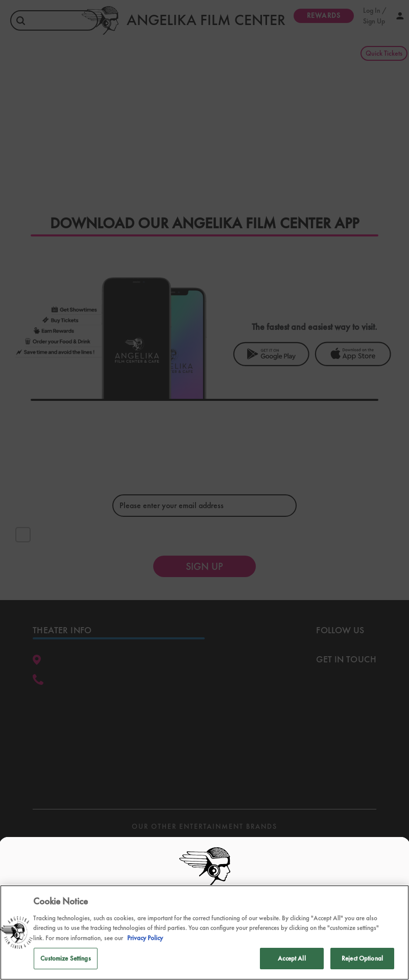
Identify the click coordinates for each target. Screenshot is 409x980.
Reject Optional (362, 958)
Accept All (292, 958)
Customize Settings (65, 958)
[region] (204, 933)
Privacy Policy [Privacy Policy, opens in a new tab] (145, 938)
